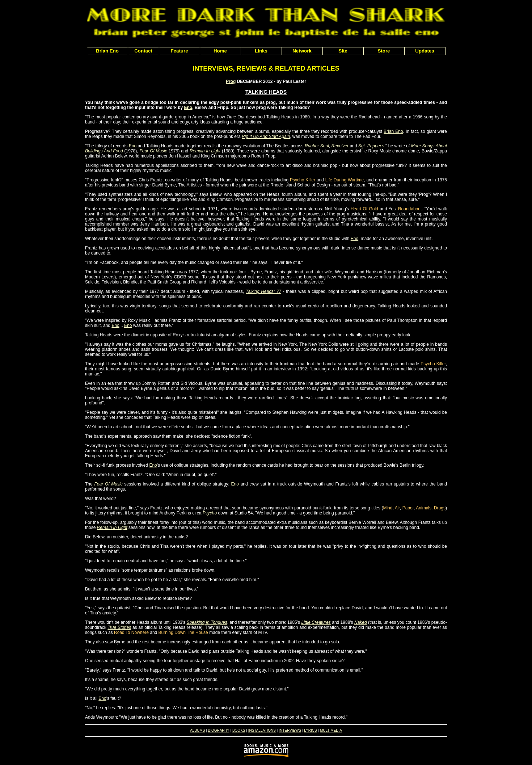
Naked (361, 622)
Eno (188, 108)
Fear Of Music (153, 151)
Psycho (210, 513)
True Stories (119, 627)
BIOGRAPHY (218, 730)
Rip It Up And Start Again (266, 136)
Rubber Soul (317, 146)
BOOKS (239, 730)
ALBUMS (197, 730)
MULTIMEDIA (331, 730)
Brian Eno (393, 131)
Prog (231, 81)
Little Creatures (316, 622)
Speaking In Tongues (207, 622)
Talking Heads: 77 (263, 291)
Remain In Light (205, 151)
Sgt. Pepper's (371, 146)
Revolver (340, 146)
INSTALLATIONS (262, 730)
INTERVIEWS (290, 730)
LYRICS (310, 730)
